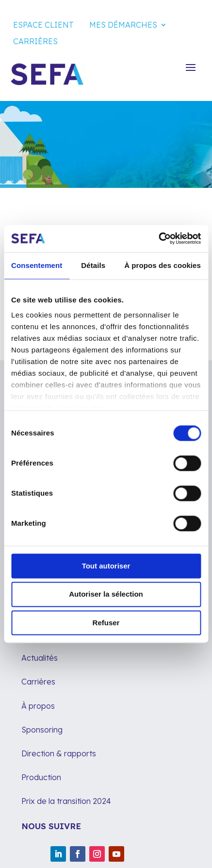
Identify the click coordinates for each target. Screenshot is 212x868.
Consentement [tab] (37, 265)
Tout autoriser (106, 566)
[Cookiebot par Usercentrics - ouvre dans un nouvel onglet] (158, 238)
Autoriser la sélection (106, 594)
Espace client (43, 25)
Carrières (35, 41)
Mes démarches (123, 25)
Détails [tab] (93, 265)
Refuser (106, 623)
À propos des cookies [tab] (163, 265)
